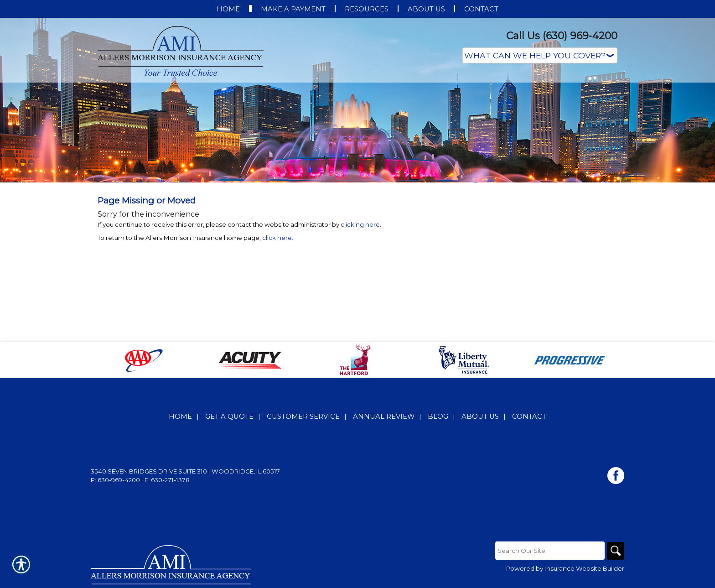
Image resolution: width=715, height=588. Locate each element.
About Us (480, 416)
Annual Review (384, 416)
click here (277, 238)
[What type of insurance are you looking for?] (540, 55)
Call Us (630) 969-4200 (562, 36)
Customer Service (303, 416)
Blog (438, 416)
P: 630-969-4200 (115, 480)
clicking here (360, 224)
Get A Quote (229, 416)
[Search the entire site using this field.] (549, 551)
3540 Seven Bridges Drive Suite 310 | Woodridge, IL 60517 (185, 471)
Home (180, 416)
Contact (529, 416)
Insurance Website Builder (584, 569)
